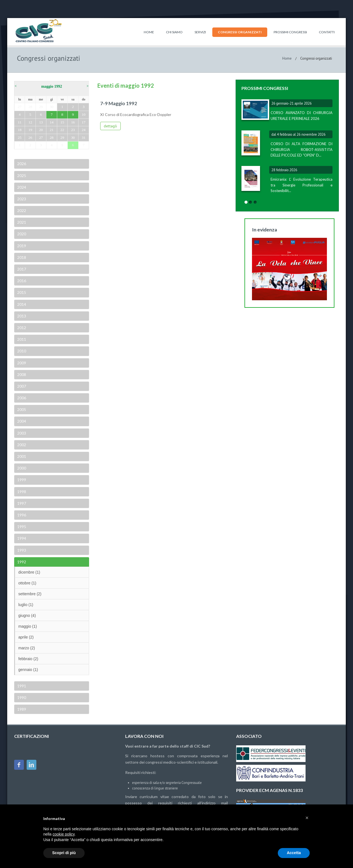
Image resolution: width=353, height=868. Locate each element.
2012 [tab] (21, 328)
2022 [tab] (21, 210)
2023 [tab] (21, 199)
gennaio (28, 670)
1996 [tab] (21, 515)
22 (62, 130)
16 (73, 122)
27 (20, 107)
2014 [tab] (21, 304)
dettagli (110, 126)
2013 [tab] (21, 316)
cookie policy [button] (63, 834)
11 (20, 122)
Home (149, 32)
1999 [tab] (21, 480)
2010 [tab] (21, 351)
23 (73, 130)
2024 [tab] (21, 187)
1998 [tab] (21, 492)
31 (84, 137)
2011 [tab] (21, 339)
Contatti (327, 32)
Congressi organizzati (240, 32)
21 (51, 130)
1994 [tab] (21, 538)
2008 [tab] (21, 374)
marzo (27, 648)
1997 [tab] (21, 503)
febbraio (28, 659)
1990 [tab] (21, 697)
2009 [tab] (21, 363)
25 (20, 137)
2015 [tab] (21, 292)
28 (30, 107)
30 (51, 107)
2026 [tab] (21, 164)
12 (30, 122)
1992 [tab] (21, 562)
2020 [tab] (21, 234)
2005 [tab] (21, 409)
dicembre (29, 572)
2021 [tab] (21, 222)
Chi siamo (174, 32)
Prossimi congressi (290, 32)
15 (62, 122)
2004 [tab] (21, 421)
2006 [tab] (21, 398)
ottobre (27, 583)
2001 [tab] (21, 456)
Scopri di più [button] (64, 853)
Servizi (200, 32)
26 (30, 137)
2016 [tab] (21, 281)
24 (84, 130)
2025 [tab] (21, 176)
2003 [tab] (21, 433)
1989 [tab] (21, 709)
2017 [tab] (21, 269)
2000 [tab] (21, 468)
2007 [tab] (21, 386)
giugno (27, 615)
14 (51, 122)
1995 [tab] (21, 527)
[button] (307, 818)
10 (84, 114)
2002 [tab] (21, 445)
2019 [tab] (21, 246)
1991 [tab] (21, 686)
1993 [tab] (21, 550)
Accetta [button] (294, 853)
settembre (30, 594)
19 (30, 130)
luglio (26, 605)
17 (84, 122)
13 (41, 122)
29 (41, 107)
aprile (26, 637)
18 (20, 130)
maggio (28, 626)
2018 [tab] (21, 257)
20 (41, 130)
